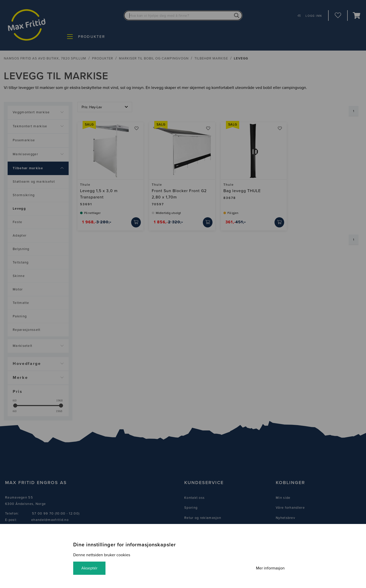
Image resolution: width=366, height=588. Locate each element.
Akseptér (89, 568)
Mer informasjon (270, 568)
